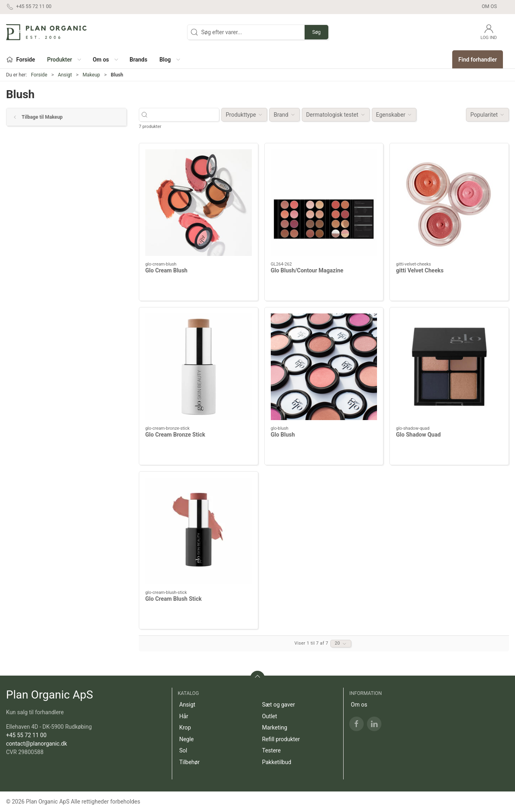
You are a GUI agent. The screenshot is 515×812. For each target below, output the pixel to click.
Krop (185, 728)
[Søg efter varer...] (186, 115)
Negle (186, 739)
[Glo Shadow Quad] (449, 367)
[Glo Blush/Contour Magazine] (324, 203)
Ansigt (65, 75)
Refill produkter (281, 739)
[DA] (46, 32)
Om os (489, 6)
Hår (183, 716)
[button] (64, 59)
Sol (183, 750)
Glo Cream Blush (166, 270)
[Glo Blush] (324, 367)
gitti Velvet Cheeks (420, 270)
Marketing (275, 728)
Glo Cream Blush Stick (173, 599)
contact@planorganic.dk (37, 744)
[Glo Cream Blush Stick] (199, 531)
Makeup (91, 75)
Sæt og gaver (278, 705)
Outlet (269, 716)
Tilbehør (189, 762)
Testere (271, 750)
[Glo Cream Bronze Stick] (199, 367)
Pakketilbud (277, 762)
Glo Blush (283, 435)
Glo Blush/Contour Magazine (307, 270)
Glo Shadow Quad (418, 435)
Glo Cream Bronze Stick (175, 435)
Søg (316, 32)
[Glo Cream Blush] (199, 203)
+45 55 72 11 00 (26, 735)
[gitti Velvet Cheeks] (449, 203)
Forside (39, 75)
